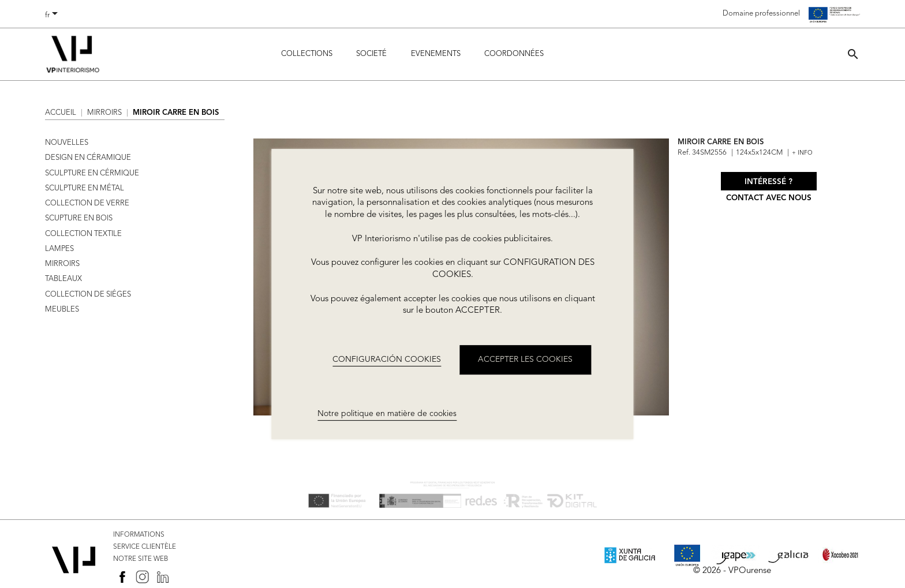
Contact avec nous (769, 198)
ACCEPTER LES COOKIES (525, 359)
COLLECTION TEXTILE (83, 234)
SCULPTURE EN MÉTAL (85, 188)
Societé (371, 54)
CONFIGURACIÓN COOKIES (387, 359)
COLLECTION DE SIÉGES (88, 295)
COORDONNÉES (514, 54)
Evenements (436, 54)
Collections (307, 54)
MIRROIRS (62, 264)
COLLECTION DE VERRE (87, 203)
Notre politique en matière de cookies (387, 414)
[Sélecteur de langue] (53, 16)
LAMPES (59, 249)
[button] (853, 54)
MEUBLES (62, 310)
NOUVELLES (67, 143)
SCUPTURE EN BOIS (79, 218)
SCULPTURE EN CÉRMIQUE (92, 173)
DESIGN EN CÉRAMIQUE (88, 158)
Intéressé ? (768, 182)
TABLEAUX (63, 279)
